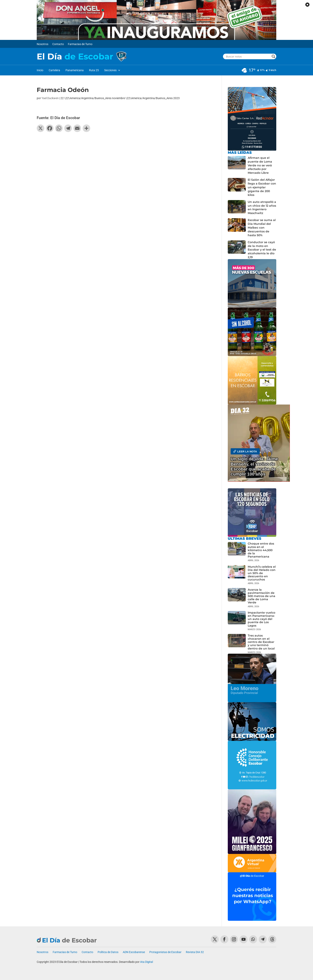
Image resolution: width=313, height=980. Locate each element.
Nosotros (43, 44)
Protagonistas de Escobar (165, 952)
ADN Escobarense (134, 952)
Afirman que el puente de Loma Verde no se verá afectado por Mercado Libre (260, 165)
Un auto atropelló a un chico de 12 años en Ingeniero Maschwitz (262, 208)
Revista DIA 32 (195, 952)
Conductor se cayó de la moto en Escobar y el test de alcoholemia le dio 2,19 (262, 250)
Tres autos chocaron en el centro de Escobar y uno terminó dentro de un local (261, 642)
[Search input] (248, 56)
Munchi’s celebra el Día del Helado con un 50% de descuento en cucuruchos (262, 573)
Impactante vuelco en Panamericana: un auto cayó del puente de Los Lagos (261, 619)
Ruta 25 (94, 70)
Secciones (110, 70)
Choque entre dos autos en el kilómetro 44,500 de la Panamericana (261, 550)
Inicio (40, 70)
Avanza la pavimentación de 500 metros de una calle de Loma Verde (261, 596)
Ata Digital (147, 962)
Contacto (58, 44)
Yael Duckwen (50, 98)
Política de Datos (108, 952)
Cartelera (54, 70)
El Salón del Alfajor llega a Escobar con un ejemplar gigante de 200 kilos (262, 187)
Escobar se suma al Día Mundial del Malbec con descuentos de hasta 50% (262, 228)
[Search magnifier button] (273, 56)
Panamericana (75, 70)
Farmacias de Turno (80, 44)
